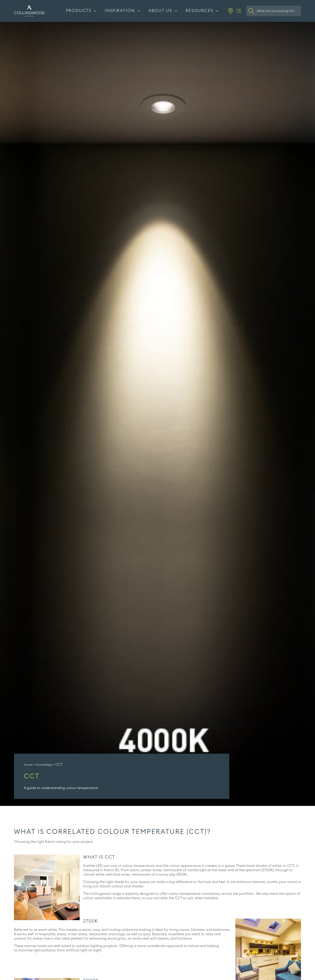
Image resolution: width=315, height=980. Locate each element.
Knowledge (44, 765)
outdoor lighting (89, 946)
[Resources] (203, 11)
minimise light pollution (37, 950)
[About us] (163, 11)
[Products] (82, 11)
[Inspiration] (123, 11)
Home (28, 765)
